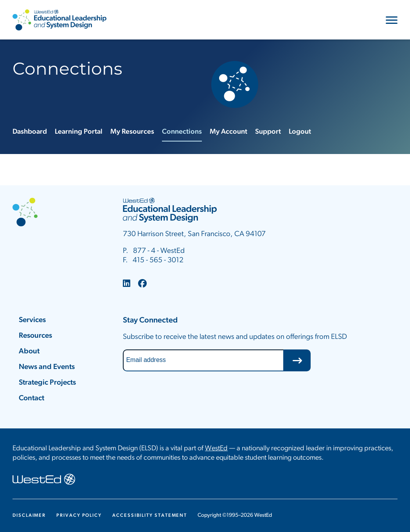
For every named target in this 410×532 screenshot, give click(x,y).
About (29, 352)
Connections (182, 132)
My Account (228, 132)
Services (32, 320)
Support (268, 132)
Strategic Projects (47, 383)
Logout (300, 132)
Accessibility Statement (150, 516)
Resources (35, 336)
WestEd (216, 449)
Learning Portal (79, 132)
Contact (31, 399)
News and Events (47, 367)
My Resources (132, 132)
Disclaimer (29, 516)
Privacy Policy (79, 516)
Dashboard (30, 132)
